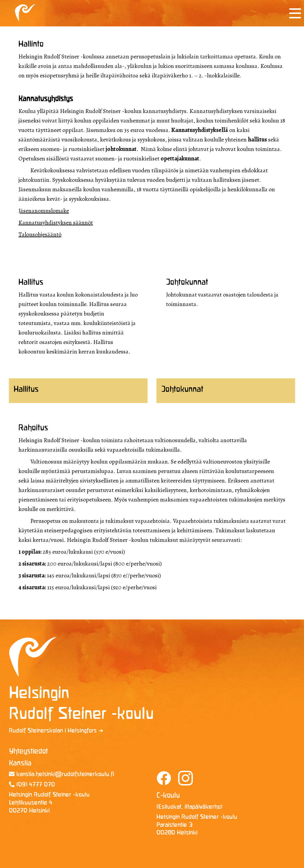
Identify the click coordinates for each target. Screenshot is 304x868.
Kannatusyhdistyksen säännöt (56, 223)
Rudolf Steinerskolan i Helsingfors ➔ (56, 731)
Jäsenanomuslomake (44, 211)
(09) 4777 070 (32, 785)
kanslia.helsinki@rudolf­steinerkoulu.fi (61, 774)
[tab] (78, 391)
